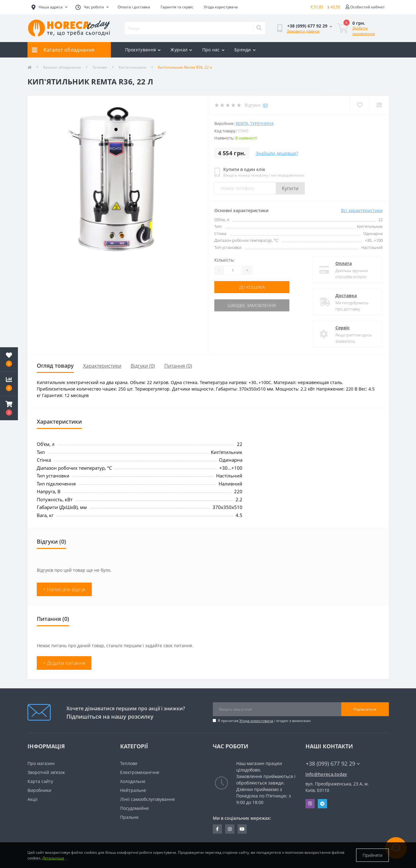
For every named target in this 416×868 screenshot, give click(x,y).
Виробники (39, 790)
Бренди (245, 50)
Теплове (100, 67)
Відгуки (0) (143, 366)
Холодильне (133, 781)
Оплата (344, 263)
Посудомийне (134, 808)
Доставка (346, 295)
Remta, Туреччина (255, 123)
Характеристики (102, 366)
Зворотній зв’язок (46, 772)
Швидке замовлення (252, 305)
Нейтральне (133, 790)
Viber (310, 804)
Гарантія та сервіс (177, 7)
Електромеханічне (140, 772)
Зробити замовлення (364, 31)
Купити (290, 188)
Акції (33, 799)
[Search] (259, 28)
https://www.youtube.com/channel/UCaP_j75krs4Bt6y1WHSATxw (242, 829)
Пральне (129, 817)
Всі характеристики (362, 210)
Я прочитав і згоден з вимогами (264, 721)
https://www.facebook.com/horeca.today (217, 829)
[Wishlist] (360, 105)
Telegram (322, 804)
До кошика (252, 287)
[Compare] (379, 105)
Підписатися (365, 709)
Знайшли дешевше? (277, 153)
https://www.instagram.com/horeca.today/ (230, 829)
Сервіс (342, 328)
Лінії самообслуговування (147, 799)
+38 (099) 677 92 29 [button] (333, 764)
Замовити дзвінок (303, 31)
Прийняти (372, 855)
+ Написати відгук (64, 589)
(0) (265, 105)
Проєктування (143, 50)
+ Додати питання (64, 663)
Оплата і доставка (134, 7)
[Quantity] (233, 270)
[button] (9, 408)
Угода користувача (221, 7)
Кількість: (225, 260)
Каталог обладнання (62, 67)
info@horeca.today (326, 774)
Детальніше (53, 858)
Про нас (213, 50)
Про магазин (41, 763)
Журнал (181, 50)
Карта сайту (40, 781)
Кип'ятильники (132, 67)
